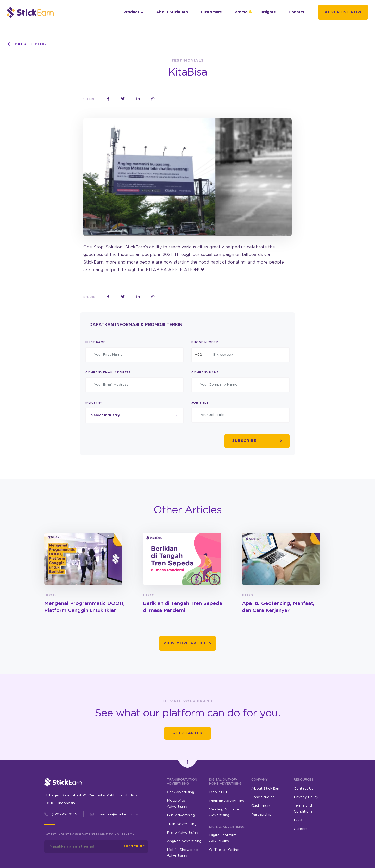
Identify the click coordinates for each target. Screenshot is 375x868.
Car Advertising (181, 792)
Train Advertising (182, 824)
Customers (211, 12)
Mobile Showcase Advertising (182, 853)
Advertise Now (343, 12)
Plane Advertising (183, 833)
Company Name (205, 373)
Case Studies (263, 797)
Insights (268, 12)
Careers (301, 829)
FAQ (298, 820)
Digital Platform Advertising (223, 838)
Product (131, 12)
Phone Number (205, 342)
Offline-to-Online (224, 850)
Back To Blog (27, 44)
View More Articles (187, 643)
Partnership (261, 815)
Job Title (200, 403)
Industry (94, 403)
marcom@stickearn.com (119, 814)
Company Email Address (108, 373)
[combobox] (135, 415)
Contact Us (304, 789)
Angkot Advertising (184, 841)
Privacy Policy (306, 797)
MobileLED (219, 792)
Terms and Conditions (303, 808)
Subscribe (134, 846)
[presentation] (125, 441)
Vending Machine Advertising (224, 812)
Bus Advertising (181, 815)
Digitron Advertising (227, 801)
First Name (95, 342)
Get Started (188, 733)
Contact (297, 12)
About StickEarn (172, 12)
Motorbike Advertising (177, 803)
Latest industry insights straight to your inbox (89, 835)
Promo (241, 12)
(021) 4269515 (64, 814)
